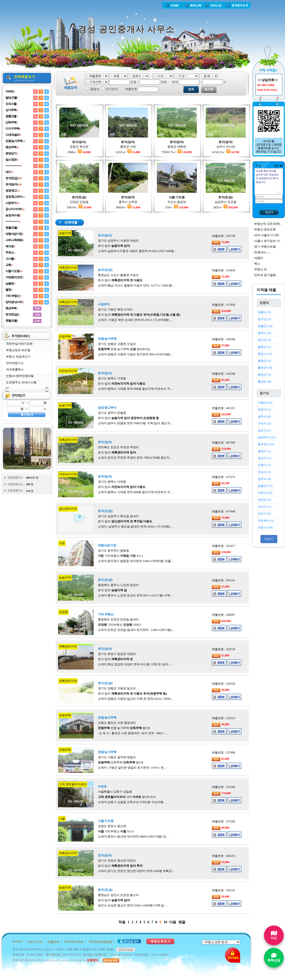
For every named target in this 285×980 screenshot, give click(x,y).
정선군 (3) (264, 340)
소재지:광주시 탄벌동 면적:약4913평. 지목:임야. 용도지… (136, 423)
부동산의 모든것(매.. (268, 224)
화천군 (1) (264, 375)
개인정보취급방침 (100, 942)
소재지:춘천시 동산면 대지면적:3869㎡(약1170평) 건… (133, 837)
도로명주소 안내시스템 (21, 382)
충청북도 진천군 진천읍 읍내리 (118, 619)
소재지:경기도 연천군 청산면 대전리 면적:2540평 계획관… (136, 871)
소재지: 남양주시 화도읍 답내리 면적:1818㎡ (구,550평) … (136, 527)
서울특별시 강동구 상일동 (115, 792)
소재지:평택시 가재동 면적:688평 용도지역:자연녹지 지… (136, 389)
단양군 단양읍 (79, 202)
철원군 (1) (264, 347)
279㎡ (177, 207)
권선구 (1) (264, 458)
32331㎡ (128, 152)
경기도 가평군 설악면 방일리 (117, 757)
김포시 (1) (264, 430)
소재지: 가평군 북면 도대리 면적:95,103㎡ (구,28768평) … (135, 320)
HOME (17, 942)
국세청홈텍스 (15, 369)
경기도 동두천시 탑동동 (114, 551)
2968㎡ (79, 152)
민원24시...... (262, 252)
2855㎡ (226, 207)
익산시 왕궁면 (177, 202)
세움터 (259, 258)
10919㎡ (79, 207)
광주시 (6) (264, 417)
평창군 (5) (264, 361)
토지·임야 (114, 246)
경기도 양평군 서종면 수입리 (117, 344)
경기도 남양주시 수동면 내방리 (118, 241)
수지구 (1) (264, 507)
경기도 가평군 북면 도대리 (115, 309)
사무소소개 (34, 942)
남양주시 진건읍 (226, 202)
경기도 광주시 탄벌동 (112, 413)
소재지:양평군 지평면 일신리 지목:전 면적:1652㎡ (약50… (136, 699)
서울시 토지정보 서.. (268, 241)
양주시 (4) (264, 479)
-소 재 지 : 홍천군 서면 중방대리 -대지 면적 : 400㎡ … (133, 733)
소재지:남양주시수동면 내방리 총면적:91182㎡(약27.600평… (137, 251)
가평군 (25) (265, 403)
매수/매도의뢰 (74, 942)
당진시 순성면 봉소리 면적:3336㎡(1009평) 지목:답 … (133, 905)
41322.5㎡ (226, 152)
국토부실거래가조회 (19, 344)
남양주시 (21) (267, 437)
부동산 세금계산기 (18, 357)
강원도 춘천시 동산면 (112, 826)
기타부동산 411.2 (121, 556)
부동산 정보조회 (265, 229)
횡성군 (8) (264, 382)
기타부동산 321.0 (116, 831)
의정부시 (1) (266, 521)
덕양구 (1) (264, 410)
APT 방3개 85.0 (127, 797)
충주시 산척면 (128, 202)
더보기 (269, 539)
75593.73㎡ (177, 152)
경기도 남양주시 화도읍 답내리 (118, 516)
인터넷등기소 (15, 363)
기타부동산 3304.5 (119, 625)
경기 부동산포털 (265, 247)
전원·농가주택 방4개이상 (124, 349)
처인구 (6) (264, 514)
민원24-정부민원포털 (20, 376)
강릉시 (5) (264, 312)
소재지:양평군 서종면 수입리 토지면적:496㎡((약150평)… (136, 354)
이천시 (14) (265, 528)
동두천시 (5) (266, 444)
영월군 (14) (265, 326)
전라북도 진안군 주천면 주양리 (118, 447)
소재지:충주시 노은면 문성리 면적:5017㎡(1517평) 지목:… (136, 595)
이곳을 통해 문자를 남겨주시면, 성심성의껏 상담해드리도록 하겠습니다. (267, 181)
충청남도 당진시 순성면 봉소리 (118, 895)
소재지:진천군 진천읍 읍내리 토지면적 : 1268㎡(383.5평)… (136, 630)
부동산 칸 (261, 269)
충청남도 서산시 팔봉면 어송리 (118, 275)
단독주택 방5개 (121, 762)
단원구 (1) (264, 465)
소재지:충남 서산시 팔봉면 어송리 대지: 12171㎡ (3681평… (136, 285)
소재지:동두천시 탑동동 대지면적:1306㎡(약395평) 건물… (136, 561)
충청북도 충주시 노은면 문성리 (118, 585)
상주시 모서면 (226, 147)
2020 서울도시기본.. (267, 235)
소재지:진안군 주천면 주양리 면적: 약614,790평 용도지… (135, 458)
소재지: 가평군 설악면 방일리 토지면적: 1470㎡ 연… (132, 768)
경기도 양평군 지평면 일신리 (117, 688)
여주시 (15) (265, 493)
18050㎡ (128, 207)
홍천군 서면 (128, 147)
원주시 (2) (264, 333)
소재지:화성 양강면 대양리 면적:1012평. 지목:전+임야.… (135, 664)
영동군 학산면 (79, 147)
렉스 (257, 264)
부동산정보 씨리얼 (18, 350)
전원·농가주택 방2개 (124, 728)
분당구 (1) (264, 451)
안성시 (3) (264, 472)
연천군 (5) (264, 500)
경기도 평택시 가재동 (112, 378)
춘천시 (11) (265, 354)
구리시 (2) (264, 423)
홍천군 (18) (265, 368)
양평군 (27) (265, 486)
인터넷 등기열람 (265, 275)
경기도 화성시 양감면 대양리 (117, 654)
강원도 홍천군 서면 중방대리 (117, 723)
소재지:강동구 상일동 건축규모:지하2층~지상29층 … (133, 802)
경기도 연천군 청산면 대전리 (117, 861)
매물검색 (53, 942)
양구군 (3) (264, 319)
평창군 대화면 (177, 147)
